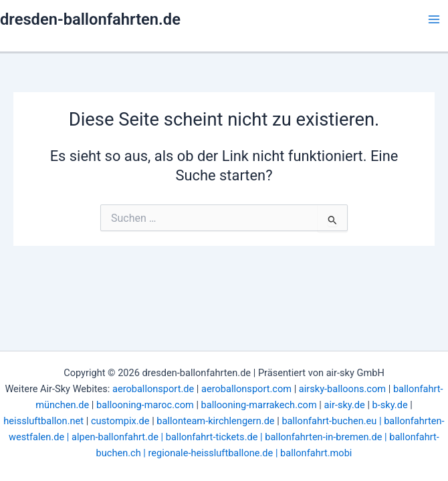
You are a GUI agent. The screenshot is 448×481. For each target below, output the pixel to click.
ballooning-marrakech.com (259, 405)
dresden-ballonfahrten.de (90, 19)
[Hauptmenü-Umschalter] (434, 19)
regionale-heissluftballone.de (211, 453)
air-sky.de (345, 405)
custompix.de (120, 421)
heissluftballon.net (43, 421)
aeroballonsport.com (246, 389)
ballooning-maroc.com (145, 405)
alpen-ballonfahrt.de (115, 437)
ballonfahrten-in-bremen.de (323, 437)
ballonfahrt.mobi (316, 453)
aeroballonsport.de (153, 389)
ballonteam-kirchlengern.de (215, 421)
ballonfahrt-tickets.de (212, 437)
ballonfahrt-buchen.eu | (333, 421)
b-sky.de (390, 405)
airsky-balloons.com (342, 389)
